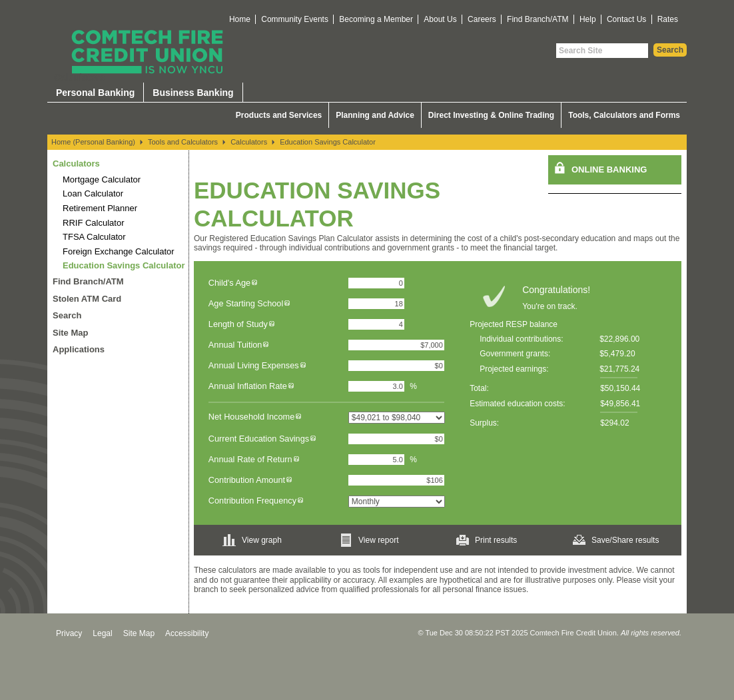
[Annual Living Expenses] (396, 366)
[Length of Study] (376, 324)
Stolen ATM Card (87, 299)
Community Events (295, 19)
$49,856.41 (620, 404)
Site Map (70, 333)
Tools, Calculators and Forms (624, 115)
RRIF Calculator (93, 223)
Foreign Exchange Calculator (119, 251)
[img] (254, 283)
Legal (102, 633)
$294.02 (614, 423)
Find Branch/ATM (538, 19)
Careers (482, 19)
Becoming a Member (376, 19)
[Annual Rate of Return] (376, 460)
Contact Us (626, 19)
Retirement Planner (100, 208)
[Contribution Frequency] (397, 502)
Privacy (69, 633)
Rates (668, 19)
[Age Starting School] (376, 304)
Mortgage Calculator (102, 179)
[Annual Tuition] (396, 345)
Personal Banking (95, 93)
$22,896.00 (619, 339)
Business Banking (193, 93)
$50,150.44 (620, 388)
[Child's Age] (376, 283)
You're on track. (550, 306)
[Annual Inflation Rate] (376, 386)
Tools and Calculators (183, 142)
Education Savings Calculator (328, 142)
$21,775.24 (619, 369)
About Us (440, 19)
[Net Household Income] (397, 418)
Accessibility (187, 633)
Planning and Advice (375, 115)
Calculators (249, 142)
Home (240, 19)
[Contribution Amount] (396, 480)
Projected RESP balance (514, 324)
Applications (79, 349)
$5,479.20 (617, 354)
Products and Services (279, 115)
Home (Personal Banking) (93, 142)
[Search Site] (602, 51)
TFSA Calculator (94, 237)
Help (588, 19)
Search (67, 315)
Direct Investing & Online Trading (491, 115)
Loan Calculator (93, 193)
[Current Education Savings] (396, 439)
